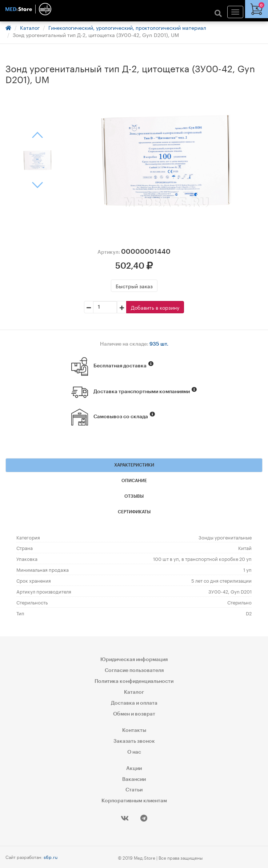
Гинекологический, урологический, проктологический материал (127, 27)
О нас (134, 752)
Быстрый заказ (134, 286)
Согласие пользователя (134, 671)
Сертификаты (134, 512)
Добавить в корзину (155, 307)
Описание (134, 481)
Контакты (134, 730)
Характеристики (134, 465)
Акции (134, 769)
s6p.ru (51, 857)
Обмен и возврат (134, 714)
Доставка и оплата (134, 703)
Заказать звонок (134, 741)
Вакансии (134, 779)
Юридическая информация (134, 660)
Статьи (134, 790)
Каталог (30, 27)
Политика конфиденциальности (134, 681)
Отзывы (134, 496)
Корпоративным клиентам (134, 801)
